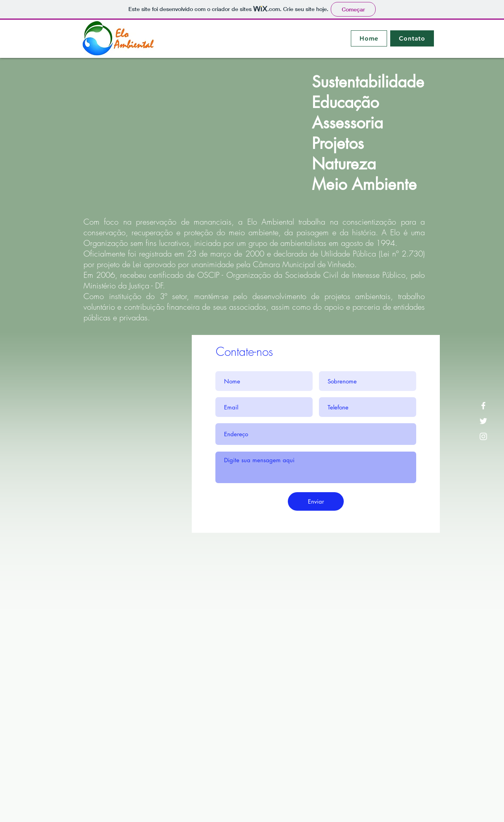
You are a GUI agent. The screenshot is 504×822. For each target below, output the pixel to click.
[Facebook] (483, 406)
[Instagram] (483, 436)
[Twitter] (483, 421)
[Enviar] (316, 501)
